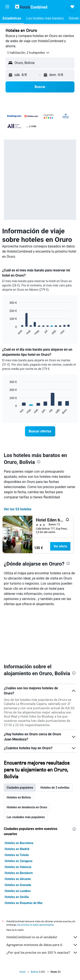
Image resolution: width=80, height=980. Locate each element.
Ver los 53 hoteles (18, 509)
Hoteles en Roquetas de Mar (24, 903)
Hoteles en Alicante (18, 879)
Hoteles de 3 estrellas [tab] (55, 788)
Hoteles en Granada (18, 885)
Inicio (23, 972)
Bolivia (34, 972)
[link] (40, 431)
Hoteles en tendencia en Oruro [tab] (27, 807)
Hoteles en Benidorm (19, 873)
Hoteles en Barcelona (19, 843)
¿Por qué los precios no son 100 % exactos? (42, 953)
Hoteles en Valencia (18, 867)
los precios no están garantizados (35, 925)
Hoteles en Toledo (17, 855)
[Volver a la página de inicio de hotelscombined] (31, 7)
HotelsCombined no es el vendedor (42, 937)
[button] (7, 7)
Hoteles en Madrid (17, 849)
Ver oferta (60, 546)
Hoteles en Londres (18, 891)
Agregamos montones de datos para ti (42, 945)
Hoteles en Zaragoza (19, 861)
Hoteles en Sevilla (17, 897)
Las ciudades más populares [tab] (26, 817)
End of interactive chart (7, 332)
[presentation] (39, 462)
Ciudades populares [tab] (20, 788)
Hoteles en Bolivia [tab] (19, 797)
